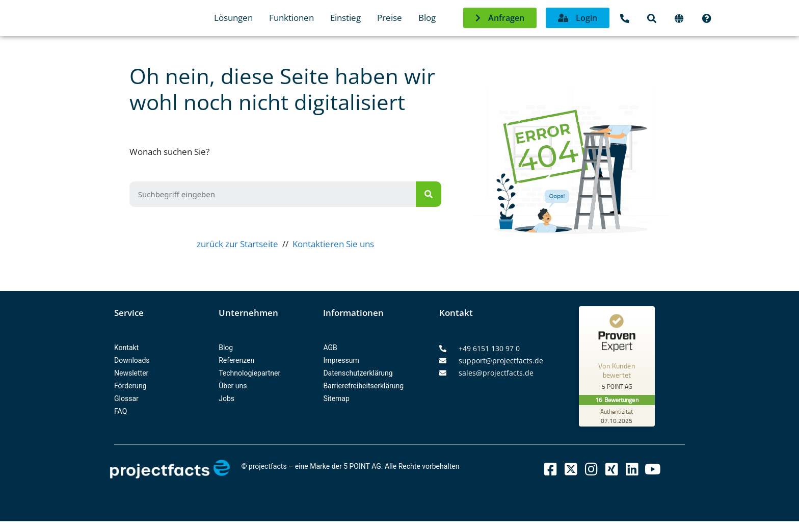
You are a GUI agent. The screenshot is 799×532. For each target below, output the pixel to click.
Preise (390, 18)
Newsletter (131, 373)
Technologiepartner (249, 373)
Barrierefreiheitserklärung (363, 386)
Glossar (126, 398)
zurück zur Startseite (237, 244)
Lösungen (233, 18)
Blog (427, 18)
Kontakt (126, 348)
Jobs (227, 398)
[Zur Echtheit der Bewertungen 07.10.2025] (617, 416)
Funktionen (291, 18)
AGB (330, 348)
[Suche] (429, 194)
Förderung (130, 386)
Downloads (132, 360)
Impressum (341, 360)
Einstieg (345, 18)
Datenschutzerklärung (358, 373)
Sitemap (336, 398)
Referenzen (236, 360)
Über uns (233, 386)
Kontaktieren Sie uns (333, 244)
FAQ (121, 411)
